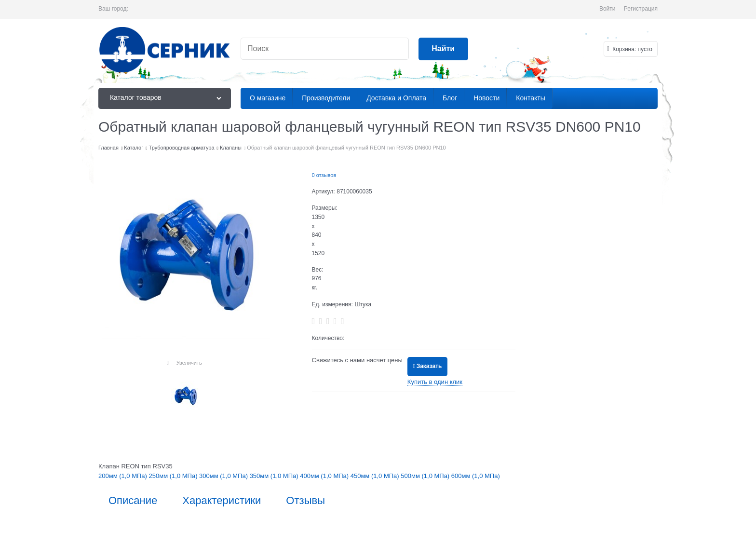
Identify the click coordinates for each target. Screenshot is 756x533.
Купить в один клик (435, 382)
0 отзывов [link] (324, 175)
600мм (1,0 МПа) (476, 476)
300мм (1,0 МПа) (224, 476)
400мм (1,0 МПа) (325, 476)
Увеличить (189, 363)
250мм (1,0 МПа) (174, 476)
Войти (607, 9)
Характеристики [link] (222, 501)
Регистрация (641, 9)
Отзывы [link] (305, 501)
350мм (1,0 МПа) (275, 476)
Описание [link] (133, 501)
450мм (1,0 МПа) (376, 476)
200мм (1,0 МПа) (124, 476)
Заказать (429, 366)
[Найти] (443, 49)
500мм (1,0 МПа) (426, 476)
